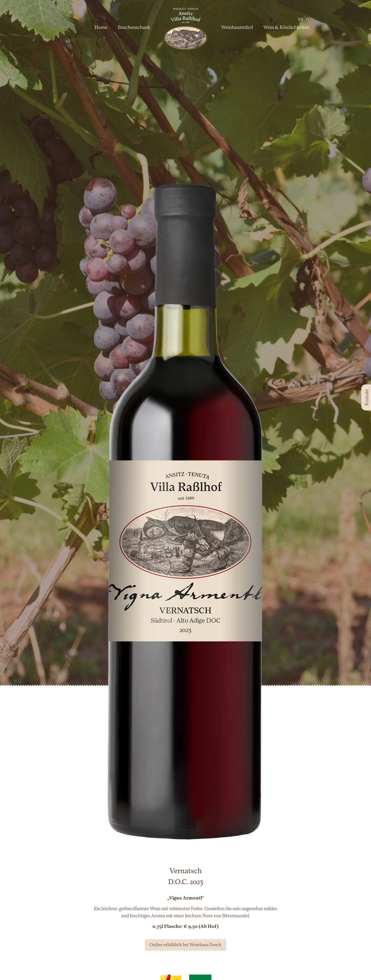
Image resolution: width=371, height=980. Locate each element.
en (301, 20)
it (307, 20)
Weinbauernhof (237, 28)
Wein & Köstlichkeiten (286, 28)
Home (101, 28)
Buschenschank (134, 28)
